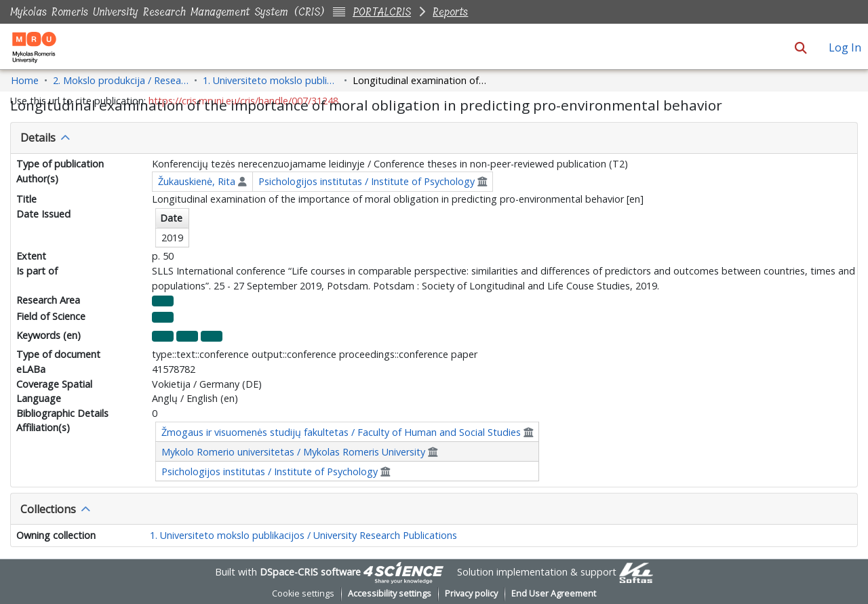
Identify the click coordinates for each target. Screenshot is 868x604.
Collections (48, 509)
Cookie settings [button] (303, 593)
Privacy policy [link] (471, 593)
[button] (801, 47)
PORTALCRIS (382, 12)
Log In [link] (846, 47)
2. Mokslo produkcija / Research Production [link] (121, 80)
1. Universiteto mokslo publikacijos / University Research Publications (303, 535)
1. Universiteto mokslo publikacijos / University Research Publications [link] (271, 80)
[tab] (434, 138)
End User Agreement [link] (554, 593)
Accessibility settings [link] (390, 593)
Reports (450, 12)
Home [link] (25, 80)
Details (38, 138)
